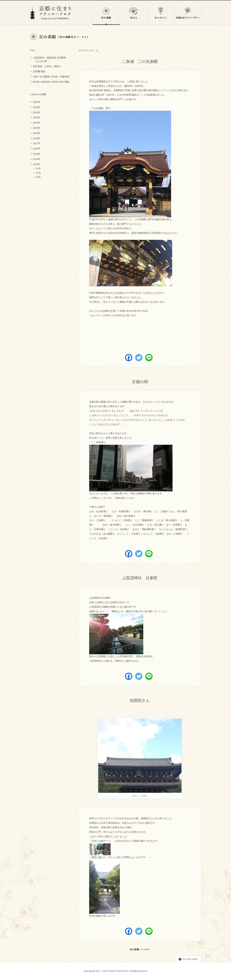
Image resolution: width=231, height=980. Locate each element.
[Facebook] (129, 358)
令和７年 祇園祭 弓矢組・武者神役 (51, 77)
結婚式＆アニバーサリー (188, 13)
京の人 (133, 13)
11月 (38, 173)
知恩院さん (140, 701)
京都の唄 (140, 382)
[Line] (149, 358)
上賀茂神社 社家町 (140, 578)
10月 (38, 177)
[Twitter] (139, 358)
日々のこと (161, 13)
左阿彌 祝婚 (39, 71)
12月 (38, 169)
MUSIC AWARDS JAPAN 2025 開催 (51, 82)
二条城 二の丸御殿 (140, 62)
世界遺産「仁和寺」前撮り (47, 66)
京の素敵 (106, 13)
